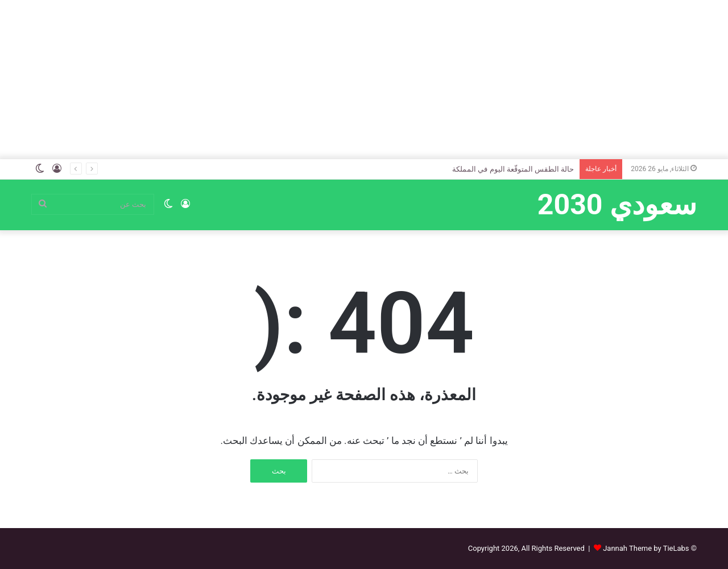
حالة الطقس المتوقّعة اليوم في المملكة (513, 169)
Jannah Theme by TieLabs (646, 548)
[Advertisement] (364, 80)
